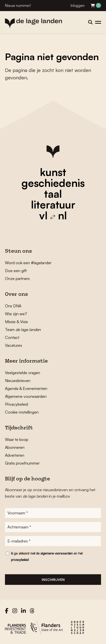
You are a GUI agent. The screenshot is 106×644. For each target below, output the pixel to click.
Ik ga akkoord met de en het (47, 557)
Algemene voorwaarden (26, 396)
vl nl (53, 215)
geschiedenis (53, 183)
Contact (12, 337)
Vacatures (13, 345)
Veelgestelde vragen (23, 373)
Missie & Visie (16, 322)
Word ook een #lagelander (28, 263)
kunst (53, 172)
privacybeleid (20, 560)
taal (53, 194)
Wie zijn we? (16, 314)
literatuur (53, 205)
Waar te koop (17, 439)
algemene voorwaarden (57, 553)
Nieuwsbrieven (18, 381)
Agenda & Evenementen (26, 388)
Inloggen (78, 6)
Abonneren (15, 447)
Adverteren (15, 455)
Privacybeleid (16, 404)
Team (23, 330)
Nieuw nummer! (18, 6)
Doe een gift (16, 271)
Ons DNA (13, 306)
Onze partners (17, 278)
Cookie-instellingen (22, 412)
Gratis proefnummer (22, 463)
